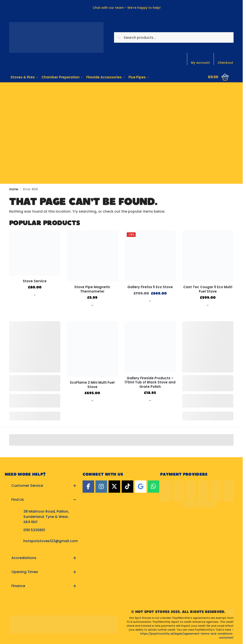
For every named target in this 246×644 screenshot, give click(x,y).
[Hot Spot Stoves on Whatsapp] (153, 486)
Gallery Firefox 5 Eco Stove (150, 287)
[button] (44, 485)
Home (14, 189)
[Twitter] (114, 486)
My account (200, 63)
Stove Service (35, 281)
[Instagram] (101, 486)
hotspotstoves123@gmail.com (51, 541)
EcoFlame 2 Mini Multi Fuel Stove (92, 384)
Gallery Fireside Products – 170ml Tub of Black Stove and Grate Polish (150, 382)
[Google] (141, 486)
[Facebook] (88, 486)
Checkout (225, 63)
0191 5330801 (34, 530)
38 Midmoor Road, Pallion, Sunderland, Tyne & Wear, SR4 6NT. (46, 516)
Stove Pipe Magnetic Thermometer (92, 289)
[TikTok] (127, 486)
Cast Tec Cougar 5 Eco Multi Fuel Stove (208, 289)
